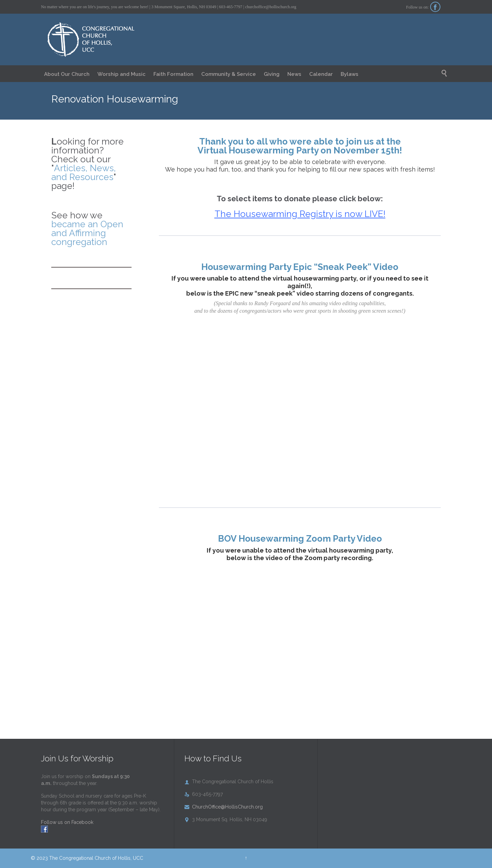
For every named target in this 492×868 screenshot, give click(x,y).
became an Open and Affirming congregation (87, 233)
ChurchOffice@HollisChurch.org (224, 807)
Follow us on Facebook (67, 822)
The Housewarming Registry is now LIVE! (300, 214)
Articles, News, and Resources (84, 173)
